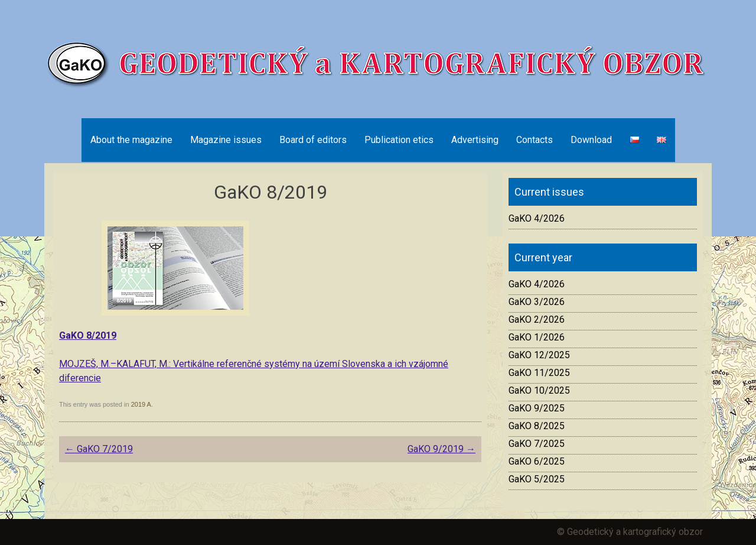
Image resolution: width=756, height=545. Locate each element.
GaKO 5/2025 (537, 479)
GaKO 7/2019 (99, 449)
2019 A (141, 404)
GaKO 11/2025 (539, 373)
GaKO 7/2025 (537, 444)
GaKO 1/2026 (537, 337)
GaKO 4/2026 (537, 218)
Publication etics (399, 140)
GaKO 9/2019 (441, 449)
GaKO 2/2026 (537, 319)
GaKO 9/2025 (537, 408)
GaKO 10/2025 (539, 390)
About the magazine (131, 140)
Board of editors (313, 140)
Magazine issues (226, 140)
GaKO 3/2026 (537, 302)
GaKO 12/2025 (539, 355)
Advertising (475, 140)
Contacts (535, 140)
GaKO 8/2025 (537, 426)
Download (591, 140)
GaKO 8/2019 (88, 335)
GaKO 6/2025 (537, 461)
